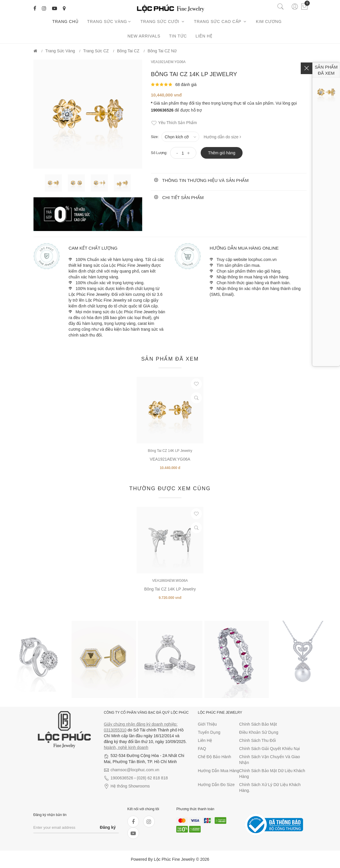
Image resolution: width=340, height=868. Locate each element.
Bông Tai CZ (128, 51)
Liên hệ (204, 36)
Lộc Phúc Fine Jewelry (174, 859)
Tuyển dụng (209, 732)
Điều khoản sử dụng (259, 732)
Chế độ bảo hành (214, 757)
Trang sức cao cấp (221, 22)
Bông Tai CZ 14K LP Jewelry (170, 451)
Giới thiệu (207, 724)
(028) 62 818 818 (152, 778)
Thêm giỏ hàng (222, 153)
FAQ (202, 749)
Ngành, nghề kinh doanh (126, 747)
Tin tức (178, 36)
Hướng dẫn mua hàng (218, 771)
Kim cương (270, 22)
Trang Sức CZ (96, 51)
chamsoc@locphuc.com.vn (135, 770)
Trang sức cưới (163, 22)
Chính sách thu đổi (257, 740)
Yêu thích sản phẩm (174, 123)
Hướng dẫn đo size (216, 785)
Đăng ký (108, 827)
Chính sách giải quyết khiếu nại (269, 749)
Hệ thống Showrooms (130, 786)
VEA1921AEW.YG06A (168, 62)
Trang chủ (65, 22)
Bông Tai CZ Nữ (162, 51)
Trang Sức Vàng (110, 22)
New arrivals (144, 36)
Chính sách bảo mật (258, 724)
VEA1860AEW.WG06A (170, 581)
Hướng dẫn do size (222, 137)
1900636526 (122, 778)
